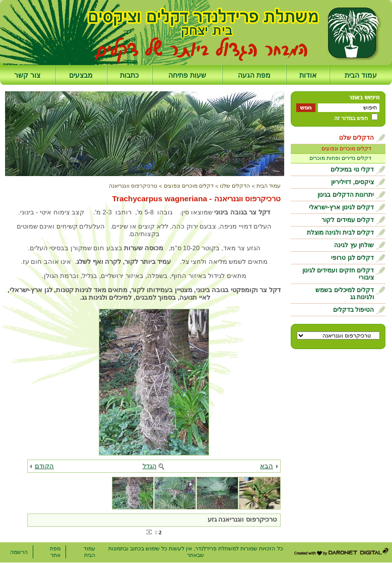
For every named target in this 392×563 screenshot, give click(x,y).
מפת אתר (55, 552)
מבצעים (81, 75)
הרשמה (19, 552)
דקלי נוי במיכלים (352, 170)
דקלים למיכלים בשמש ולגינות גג (345, 294)
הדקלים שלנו (356, 138)
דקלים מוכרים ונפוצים (346, 148)
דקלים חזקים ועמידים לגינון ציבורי (338, 274)
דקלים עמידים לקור (348, 220)
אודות (308, 75)
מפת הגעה (254, 75)
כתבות (129, 75)
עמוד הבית (361, 75)
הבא (267, 466)
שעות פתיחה (187, 75)
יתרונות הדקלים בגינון (346, 195)
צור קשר (27, 75)
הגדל (150, 466)
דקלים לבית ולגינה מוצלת (340, 233)
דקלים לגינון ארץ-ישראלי (341, 207)
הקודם (44, 466)
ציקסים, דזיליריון (352, 182)
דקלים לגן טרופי (352, 258)
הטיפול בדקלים (353, 310)
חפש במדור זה (351, 118)
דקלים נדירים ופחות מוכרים (340, 158)
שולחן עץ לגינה (354, 245)
